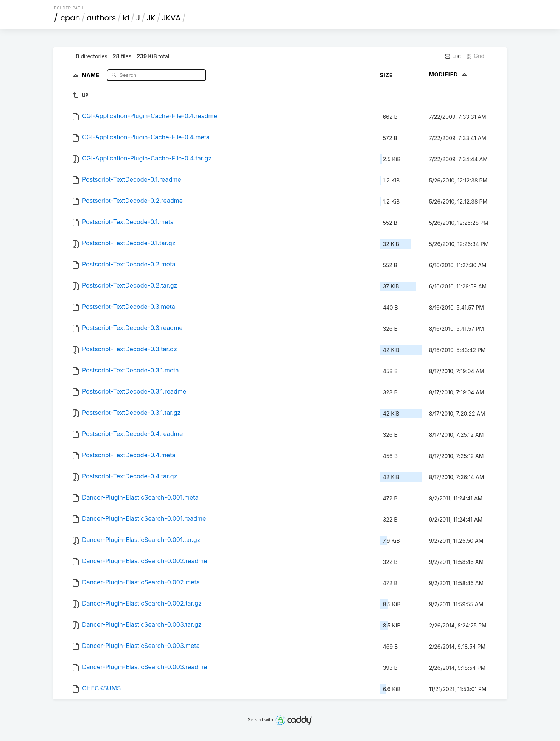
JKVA (171, 18)
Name (92, 75)
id (126, 18)
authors (101, 18)
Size (387, 75)
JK (151, 18)
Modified (449, 74)
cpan (70, 18)
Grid (475, 56)
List (453, 56)
